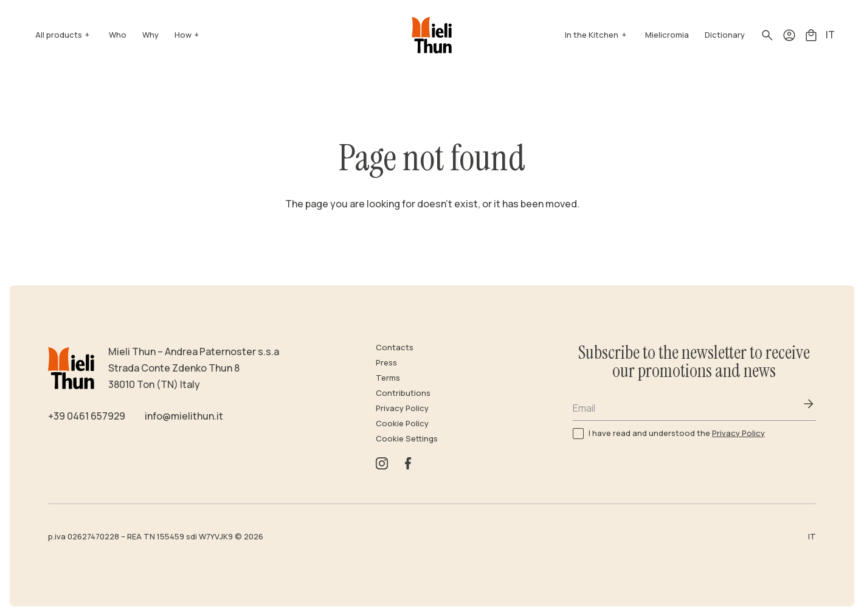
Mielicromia (667, 35)
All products (59, 35)
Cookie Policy (402, 423)
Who (118, 35)
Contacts (395, 347)
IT (830, 35)
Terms (388, 378)
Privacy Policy (402, 408)
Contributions (403, 393)
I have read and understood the (677, 433)
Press (386, 362)
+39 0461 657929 (87, 416)
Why (150, 35)
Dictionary (725, 35)
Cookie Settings (407, 438)
